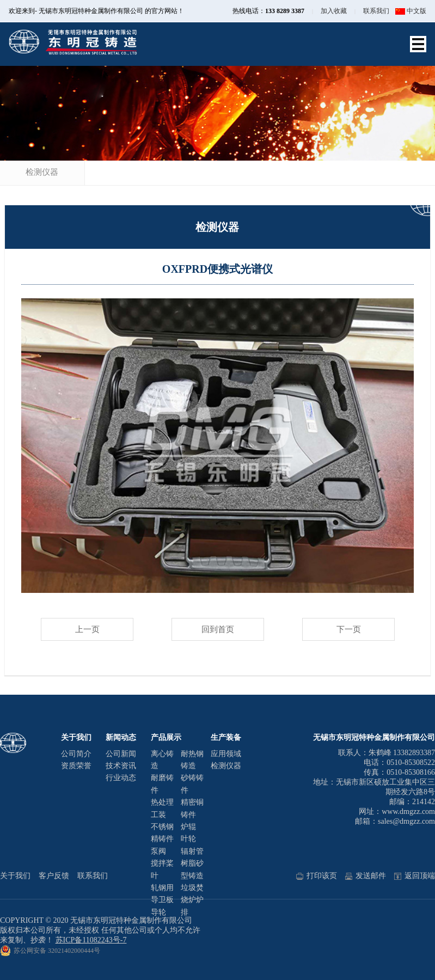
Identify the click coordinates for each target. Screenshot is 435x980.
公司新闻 (121, 754)
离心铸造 (162, 760)
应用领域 (226, 754)
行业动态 (121, 778)
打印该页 (317, 876)
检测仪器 (42, 172)
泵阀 (158, 851)
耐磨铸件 (162, 784)
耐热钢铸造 (192, 760)
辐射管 (192, 851)
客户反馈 (54, 876)
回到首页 (218, 629)
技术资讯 (121, 766)
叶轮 (188, 839)
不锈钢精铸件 (162, 833)
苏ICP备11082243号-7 (91, 940)
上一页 (87, 629)
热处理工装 (162, 808)
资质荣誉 (76, 766)
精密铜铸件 (192, 808)
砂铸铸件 (192, 784)
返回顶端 (415, 876)
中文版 (411, 11)
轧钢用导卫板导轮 (162, 900)
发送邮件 (366, 876)
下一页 (349, 629)
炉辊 (188, 827)
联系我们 (376, 11)
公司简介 (76, 754)
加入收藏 (334, 11)
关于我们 (15, 876)
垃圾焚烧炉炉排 (192, 900)
